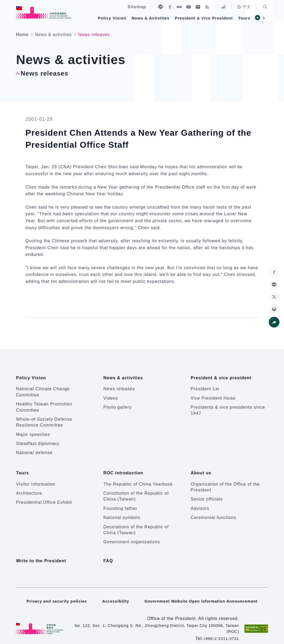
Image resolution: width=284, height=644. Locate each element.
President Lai (205, 385)
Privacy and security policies (51, 592)
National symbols (122, 511)
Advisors (200, 501)
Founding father (120, 501)
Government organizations (132, 535)
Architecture (29, 486)
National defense (34, 449)
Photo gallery (118, 404)
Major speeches (33, 431)
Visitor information (36, 477)
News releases (119, 385)
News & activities (53, 35)
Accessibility (113, 592)
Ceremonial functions (213, 511)
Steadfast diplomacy (38, 440)
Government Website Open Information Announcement (204, 592)
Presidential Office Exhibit (44, 495)
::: (4, 3)
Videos (111, 394)
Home (22, 35)
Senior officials (207, 492)
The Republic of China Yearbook (138, 477)
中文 (244, 7)
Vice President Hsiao (213, 394)
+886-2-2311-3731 (219, 630)
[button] (265, 7)
